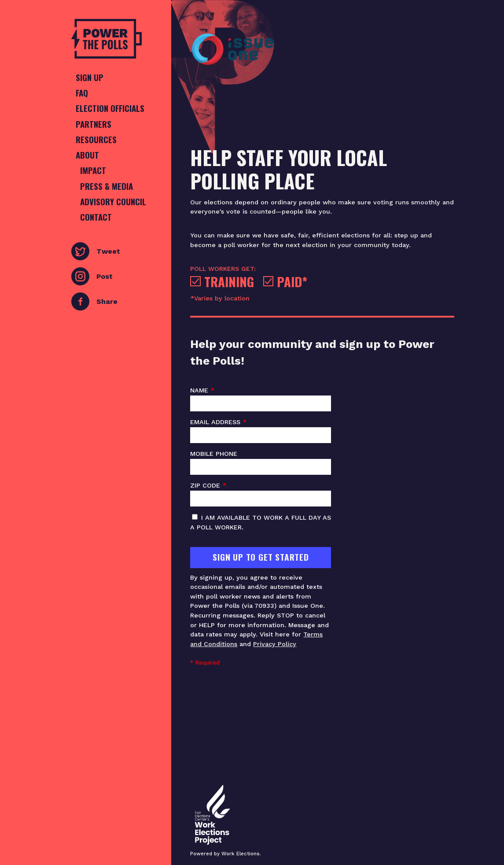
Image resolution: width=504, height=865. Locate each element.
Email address (261, 431)
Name (261, 399)
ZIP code (261, 494)
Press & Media (107, 186)
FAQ (82, 93)
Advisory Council (113, 201)
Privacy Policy (275, 644)
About (87, 155)
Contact (96, 217)
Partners (94, 124)
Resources (96, 139)
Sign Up (90, 77)
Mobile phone (261, 462)
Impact (93, 170)
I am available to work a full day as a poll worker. (261, 522)
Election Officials (110, 108)
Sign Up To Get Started (261, 557)
